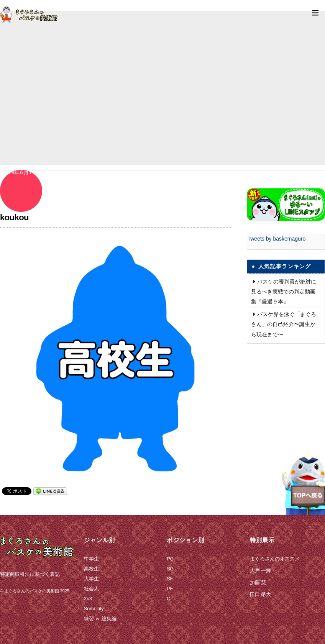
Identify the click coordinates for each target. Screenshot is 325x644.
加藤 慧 (258, 583)
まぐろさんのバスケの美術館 (32, 591)
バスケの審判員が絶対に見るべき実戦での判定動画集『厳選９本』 (284, 292)
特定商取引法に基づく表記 (30, 574)
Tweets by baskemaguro (276, 239)
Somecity (94, 609)
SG (170, 569)
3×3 (88, 599)
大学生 (91, 579)
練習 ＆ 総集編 (100, 619)
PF (170, 589)
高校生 (91, 569)
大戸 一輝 (261, 571)
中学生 (91, 559)
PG (170, 559)
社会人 (91, 589)
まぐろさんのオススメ (275, 559)
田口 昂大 (261, 595)
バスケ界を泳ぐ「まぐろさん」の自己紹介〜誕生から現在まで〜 (284, 324)
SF (170, 579)
